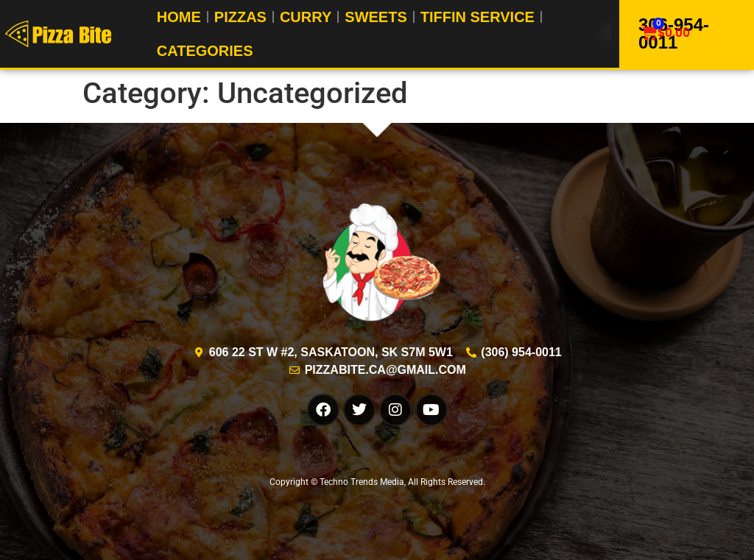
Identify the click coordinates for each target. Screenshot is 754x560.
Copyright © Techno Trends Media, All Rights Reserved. (377, 482)
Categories (205, 50)
